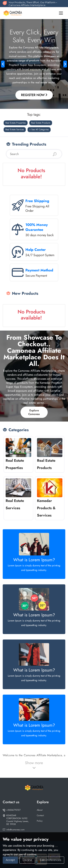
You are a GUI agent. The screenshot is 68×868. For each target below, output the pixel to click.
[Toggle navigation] (61, 13)
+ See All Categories (39, 130)
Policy (40, 821)
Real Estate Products (41, 123)
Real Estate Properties (16, 123)
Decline (27, 860)
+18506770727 (12, 810)
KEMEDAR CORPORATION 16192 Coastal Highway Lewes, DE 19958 (16, 820)
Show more (34, 765)
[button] (3, 64)
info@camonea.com (14, 830)
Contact (40, 815)
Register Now (34, 95)
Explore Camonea (34, 412)
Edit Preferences (50, 860)
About (40, 810)
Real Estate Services (15, 130)
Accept (10, 860)
